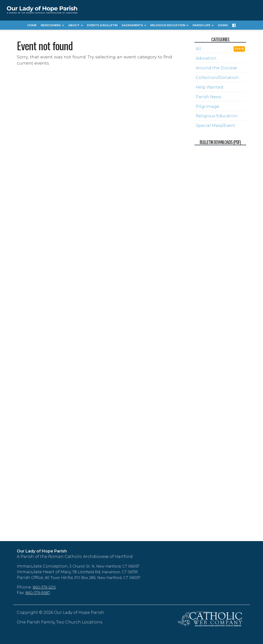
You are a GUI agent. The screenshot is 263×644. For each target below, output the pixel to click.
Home (32, 25)
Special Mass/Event (215, 126)
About (76, 25)
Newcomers (52, 25)
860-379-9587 (38, 593)
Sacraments (134, 25)
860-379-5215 (44, 587)
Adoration (206, 58)
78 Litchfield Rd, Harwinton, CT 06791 (105, 572)
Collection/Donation (217, 78)
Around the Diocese (216, 68)
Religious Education (169, 25)
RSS (239, 49)
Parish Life (203, 25)
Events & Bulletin (102, 25)
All (198, 49)
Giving (223, 25)
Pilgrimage (207, 107)
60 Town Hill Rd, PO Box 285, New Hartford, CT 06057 (93, 578)
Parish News (208, 97)
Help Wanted (209, 87)
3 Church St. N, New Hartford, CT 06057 (104, 566)
